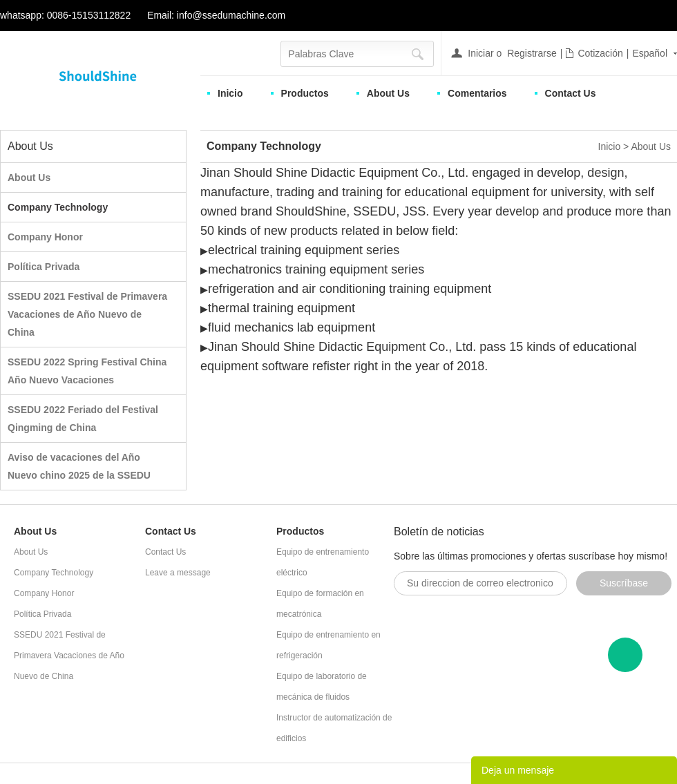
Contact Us (571, 93)
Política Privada (44, 267)
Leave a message (178, 573)
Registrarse (532, 53)
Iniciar (480, 53)
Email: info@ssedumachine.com (216, 15)
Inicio (230, 93)
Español (650, 53)
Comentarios (477, 93)
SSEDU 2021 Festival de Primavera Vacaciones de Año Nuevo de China (87, 314)
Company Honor (45, 237)
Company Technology (58, 207)
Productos (305, 93)
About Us (388, 93)
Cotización (600, 53)
